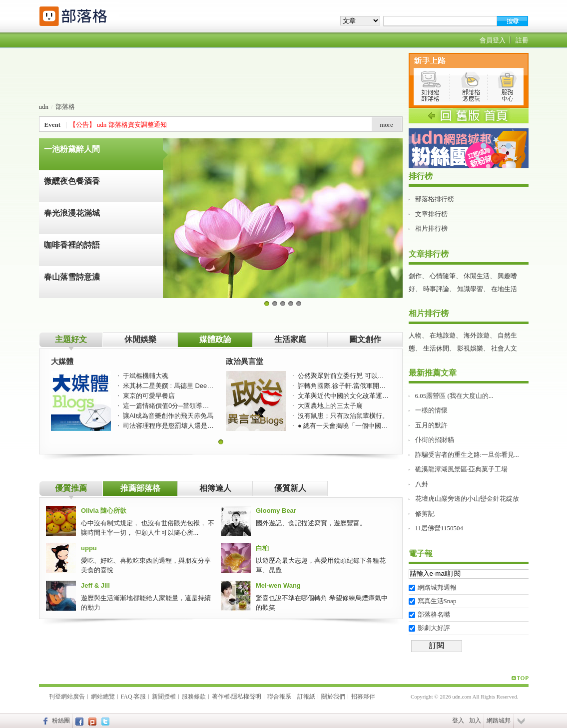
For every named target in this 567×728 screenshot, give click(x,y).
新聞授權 (164, 697)
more (386, 125)
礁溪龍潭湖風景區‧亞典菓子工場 (461, 469)
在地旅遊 (443, 335)
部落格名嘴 (434, 614)
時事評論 (436, 289)
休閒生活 (477, 276)
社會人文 (504, 348)
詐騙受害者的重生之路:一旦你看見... (467, 455)
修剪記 (425, 514)
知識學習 (470, 289)
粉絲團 (61, 721)
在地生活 (504, 289)
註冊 (522, 40)
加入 (475, 721)
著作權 (221, 697)
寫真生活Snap (437, 601)
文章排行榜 (431, 214)
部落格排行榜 (435, 199)
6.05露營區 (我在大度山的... (454, 396)
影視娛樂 (470, 348)
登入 (458, 721)
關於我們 (333, 697)
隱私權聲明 (246, 697)
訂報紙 (306, 697)
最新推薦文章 (433, 373)
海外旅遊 (477, 335)
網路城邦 (499, 721)
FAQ (127, 697)
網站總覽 (103, 697)
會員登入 (493, 40)
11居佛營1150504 (439, 528)
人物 (415, 335)
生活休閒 (436, 348)
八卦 (422, 484)
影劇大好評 (434, 628)
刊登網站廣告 (67, 697)
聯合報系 (279, 697)
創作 (415, 276)
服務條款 (194, 697)
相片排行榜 (431, 228)
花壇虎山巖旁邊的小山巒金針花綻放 (467, 499)
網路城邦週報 (437, 587)
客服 (140, 697)
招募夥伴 (363, 697)
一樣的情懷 (431, 410)
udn (44, 107)
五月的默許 (431, 425)
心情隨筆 (443, 276)
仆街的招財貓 (435, 440)
